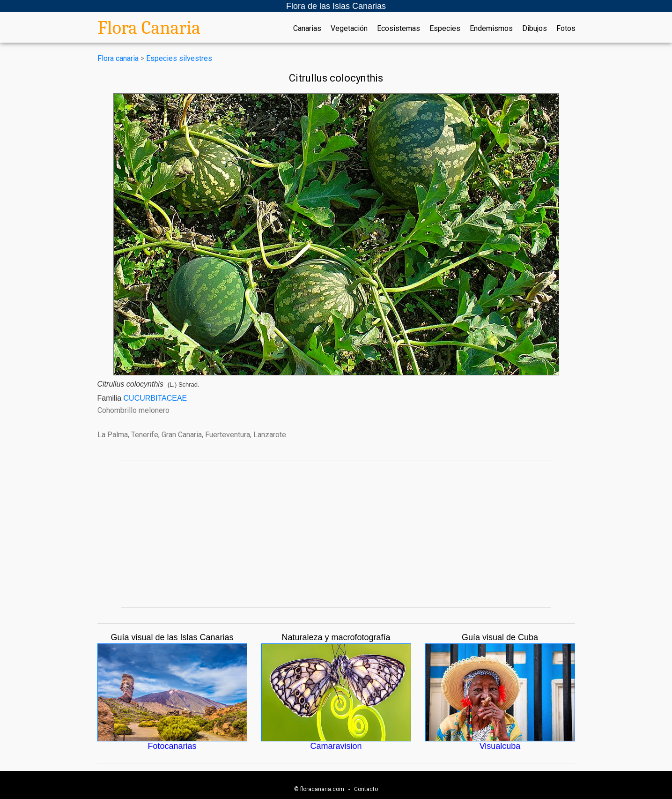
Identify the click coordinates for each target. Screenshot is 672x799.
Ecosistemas (399, 29)
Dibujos (535, 29)
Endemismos (491, 29)
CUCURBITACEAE (155, 398)
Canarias (307, 29)
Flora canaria (118, 58)
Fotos (566, 29)
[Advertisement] (336, 534)
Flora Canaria (149, 28)
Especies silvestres (179, 58)
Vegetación (349, 29)
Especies (445, 29)
